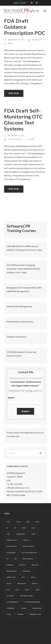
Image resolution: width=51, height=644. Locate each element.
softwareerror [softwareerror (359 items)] (13, 602)
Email (11, 398)
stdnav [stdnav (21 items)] (23, 608)
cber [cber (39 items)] (24, 528)
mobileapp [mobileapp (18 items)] (27, 571)
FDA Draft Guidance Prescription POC (25, 27)
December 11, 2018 (16, 40)
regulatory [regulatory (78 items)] (22, 584)
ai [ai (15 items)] (7, 528)
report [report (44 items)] (35, 584)
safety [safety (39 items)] (27, 590)
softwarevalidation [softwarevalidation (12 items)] (32, 602)
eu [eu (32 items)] (7, 559)
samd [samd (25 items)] (38, 590)
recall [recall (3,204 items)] (9, 584)
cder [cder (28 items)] (33, 528)
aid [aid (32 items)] (15, 528)
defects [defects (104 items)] (26, 540)
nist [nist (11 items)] (23, 577)
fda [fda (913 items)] (15, 559)
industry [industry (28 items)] (35, 565)
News (11, 43)
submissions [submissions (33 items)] (37, 608)
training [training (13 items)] (20, 614)
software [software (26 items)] (10, 596)
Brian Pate (37, 40)
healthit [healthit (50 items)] (22, 565)
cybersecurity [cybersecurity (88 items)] (12, 540)
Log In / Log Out (20, 3)
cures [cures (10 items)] (33, 534)
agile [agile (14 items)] (37, 522)
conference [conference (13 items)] (21, 534)
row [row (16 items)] (17, 590)
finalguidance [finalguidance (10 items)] (28, 559)
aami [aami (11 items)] (28, 522)
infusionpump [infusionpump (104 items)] (12, 571)
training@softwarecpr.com (32, 433)
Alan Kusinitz (15, 139)
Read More (14, 93)
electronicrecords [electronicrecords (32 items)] (29, 553)
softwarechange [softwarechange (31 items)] (26, 596)
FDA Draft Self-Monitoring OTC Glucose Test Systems (23, 120)
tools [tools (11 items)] (9, 614)
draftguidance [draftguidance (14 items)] (28, 546)
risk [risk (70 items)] (8, 590)
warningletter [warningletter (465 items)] (35, 614)
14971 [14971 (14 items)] (8, 522)
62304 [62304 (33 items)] (18, 522)
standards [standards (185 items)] (11, 608)
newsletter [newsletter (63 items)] (11, 577)
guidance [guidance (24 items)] (10, 565)
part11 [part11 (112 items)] (33, 577)
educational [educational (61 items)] (11, 553)
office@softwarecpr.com (18, 488)
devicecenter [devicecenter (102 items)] (11, 546)
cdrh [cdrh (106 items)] (8, 534)
